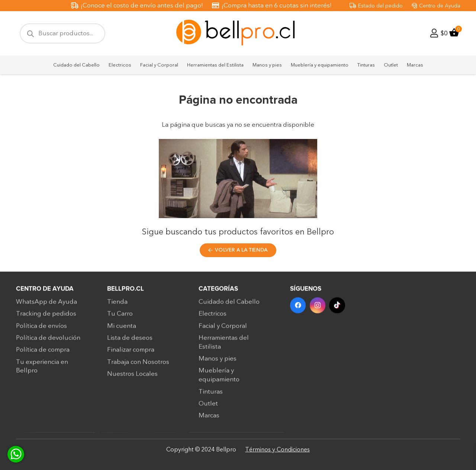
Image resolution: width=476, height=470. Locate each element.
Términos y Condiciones (277, 450)
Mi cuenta (122, 329)
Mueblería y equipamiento (219, 378)
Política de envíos (41, 329)
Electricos (213, 317)
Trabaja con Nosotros (138, 365)
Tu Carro (120, 317)
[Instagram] (318, 309)
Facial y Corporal (223, 329)
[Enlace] (434, 33)
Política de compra (43, 353)
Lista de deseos (130, 341)
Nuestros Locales (132, 377)
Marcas (209, 419)
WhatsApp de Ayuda (46, 305)
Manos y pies (218, 362)
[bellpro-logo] (238, 34)
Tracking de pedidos (46, 317)
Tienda (117, 305)
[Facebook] (298, 309)
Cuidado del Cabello (229, 305)
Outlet (208, 407)
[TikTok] (337, 309)
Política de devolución (48, 341)
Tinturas (211, 395)
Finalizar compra (131, 353)
